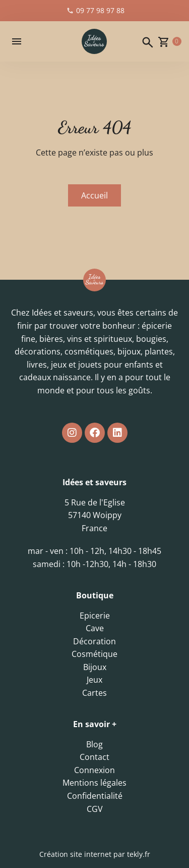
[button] (17, 41)
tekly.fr (139, 854)
